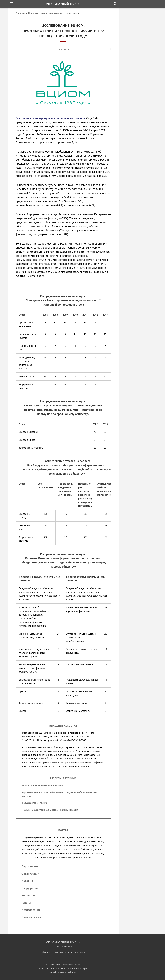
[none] (12, 4)
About (45, 952)
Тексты (26, 903)
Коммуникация (69, 810)
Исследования (31, 910)
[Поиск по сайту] (115, 4)
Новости (33, 13)
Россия (44, 803)
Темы (25, 810)
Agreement (58, 952)
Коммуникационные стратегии (59, 13)
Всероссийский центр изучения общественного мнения (51, 118)
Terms (70, 952)
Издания (27, 881)
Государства (29, 803)
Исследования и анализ (49, 785)
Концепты (28, 895)
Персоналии (30, 866)
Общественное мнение (45, 810)
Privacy (81, 952)
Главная (20, 13)
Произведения (31, 917)
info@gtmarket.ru (67, 972)
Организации (30, 792)
